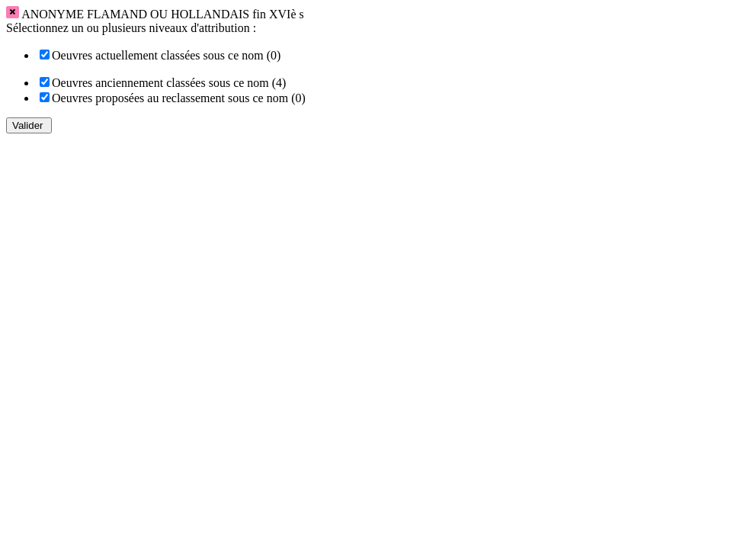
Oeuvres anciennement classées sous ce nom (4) (169, 83)
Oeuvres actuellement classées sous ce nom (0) (166, 55)
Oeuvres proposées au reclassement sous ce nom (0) (179, 98)
